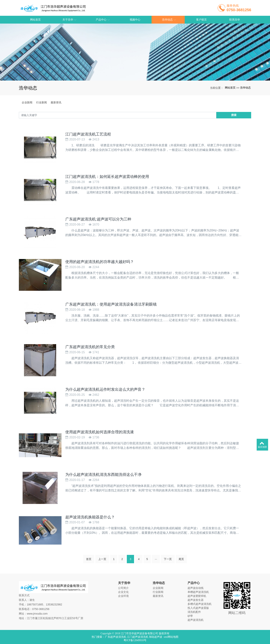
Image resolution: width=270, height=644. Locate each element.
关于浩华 (124, 583)
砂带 (190, 616)
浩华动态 (245, 88)
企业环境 (123, 596)
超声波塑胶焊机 (197, 596)
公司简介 (123, 588)
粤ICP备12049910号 (135, 640)
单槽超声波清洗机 (198, 592)
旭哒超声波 (156, 637)
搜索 (234, 115)
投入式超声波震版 (198, 608)
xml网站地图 (171, 637)
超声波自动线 (196, 588)
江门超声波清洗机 (138, 637)
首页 (89, 568)
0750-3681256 (41, 609)
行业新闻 (42, 102)
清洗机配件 (194, 612)
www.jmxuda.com (37, 614)
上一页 (102, 568)
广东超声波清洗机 (116, 637)
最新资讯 (56, 102)
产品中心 (194, 583)
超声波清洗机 (196, 620)
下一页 (168, 568)
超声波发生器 (196, 600)
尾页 (181, 568)
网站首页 (230, 88)
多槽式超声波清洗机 (200, 604)
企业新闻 (27, 102)
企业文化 (123, 592)
